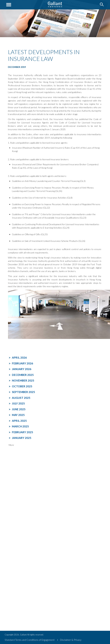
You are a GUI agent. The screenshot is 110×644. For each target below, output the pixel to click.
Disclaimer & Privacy (71, 640)
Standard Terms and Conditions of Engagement (30, 640)
